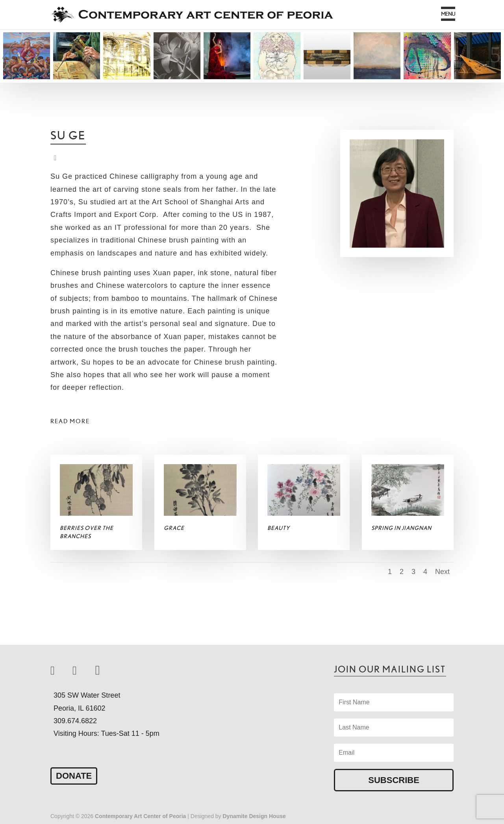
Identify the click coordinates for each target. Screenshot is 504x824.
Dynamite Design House (254, 816)
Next (442, 572)
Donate (74, 776)
